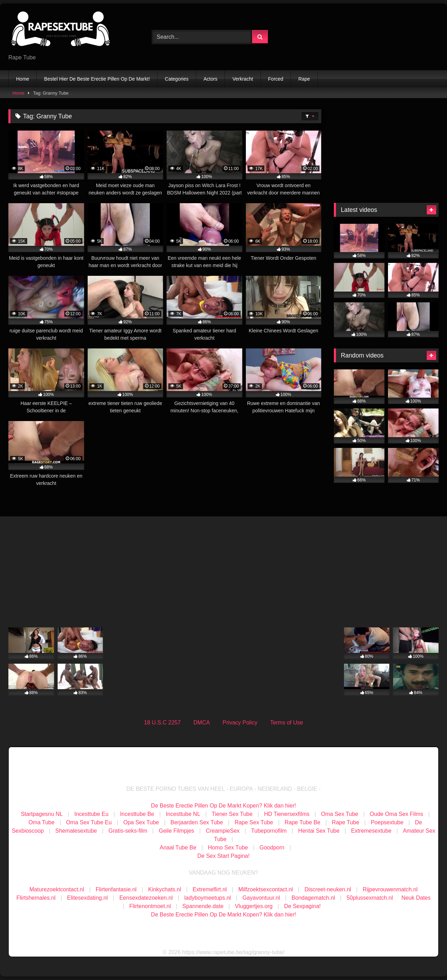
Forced (276, 79)
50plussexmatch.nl (370, 898)
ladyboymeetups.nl (208, 898)
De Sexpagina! (303, 906)
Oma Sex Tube (340, 814)
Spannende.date (203, 906)
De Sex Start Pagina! (223, 856)
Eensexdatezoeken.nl (146, 898)
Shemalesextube (76, 831)
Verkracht (243, 79)
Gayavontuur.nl (261, 898)
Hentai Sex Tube (319, 831)
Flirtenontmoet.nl (150, 906)
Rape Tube (345, 822)
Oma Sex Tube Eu (89, 822)
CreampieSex (223, 831)
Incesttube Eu (91, 814)
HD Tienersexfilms (287, 814)
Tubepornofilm (269, 831)
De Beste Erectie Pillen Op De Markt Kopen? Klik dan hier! (223, 806)
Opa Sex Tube (141, 822)
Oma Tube (41, 822)
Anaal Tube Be (179, 848)
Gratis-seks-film (128, 831)
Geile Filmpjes (177, 831)
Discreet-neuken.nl (328, 889)
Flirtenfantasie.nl (116, 889)
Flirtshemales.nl (36, 898)
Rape (304, 79)
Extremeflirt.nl (210, 889)
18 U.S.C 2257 (162, 723)
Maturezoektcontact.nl (57, 889)
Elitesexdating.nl (87, 898)
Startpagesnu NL (42, 814)
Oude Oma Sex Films (397, 814)
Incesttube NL (183, 814)
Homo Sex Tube (228, 848)
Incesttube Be (137, 814)
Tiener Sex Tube (232, 814)
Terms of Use (286, 723)
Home (23, 79)
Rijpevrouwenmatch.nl (390, 889)
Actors (211, 79)
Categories (177, 79)
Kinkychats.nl (164, 889)
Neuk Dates (416, 898)
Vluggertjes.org (254, 906)
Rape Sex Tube (254, 822)
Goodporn (272, 848)
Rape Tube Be (302, 822)
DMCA (202, 723)
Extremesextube (371, 831)
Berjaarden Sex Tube (197, 822)
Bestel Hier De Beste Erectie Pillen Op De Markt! (97, 79)
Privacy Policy (240, 723)
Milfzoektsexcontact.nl (266, 889)
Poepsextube (387, 822)
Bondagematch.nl (313, 898)
